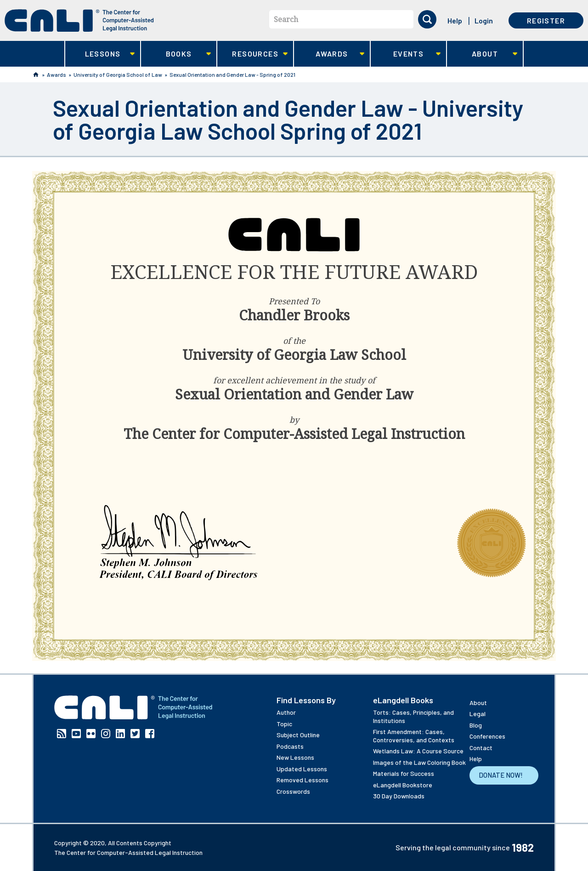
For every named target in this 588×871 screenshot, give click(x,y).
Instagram (106, 734)
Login (484, 20)
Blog (476, 725)
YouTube (76, 734)
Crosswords (293, 791)
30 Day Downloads (399, 796)
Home (36, 74)
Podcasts (290, 746)
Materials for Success (404, 773)
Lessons (100, 54)
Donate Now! (501, 775)
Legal (478, 714)
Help (455, 20)
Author (286, 712)
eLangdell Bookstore (403, 785)
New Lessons (295, 757)
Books (176, 54)
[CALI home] (79, 20)
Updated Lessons (302, 769)
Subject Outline (298, 735)
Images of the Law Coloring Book (419, 762)
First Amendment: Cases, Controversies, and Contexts (414, 736)
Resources (252, 54)
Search (286, 19)
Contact (481, 748)
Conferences (487, 736)
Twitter (135, 734)
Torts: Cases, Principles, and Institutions (413, 716)
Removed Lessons (302, 780)
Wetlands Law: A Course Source (418, 751)
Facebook (150, 734)
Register (546, 20)
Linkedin (120, 734)
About (482, 54)
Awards (329, 54)
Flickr (91, 734)
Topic (284, 724)
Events (406, 54)
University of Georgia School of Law (118, 74)
